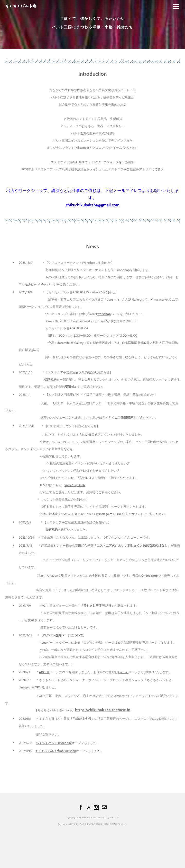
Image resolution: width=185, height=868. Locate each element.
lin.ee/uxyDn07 (75, 485)
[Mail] (104, 807)
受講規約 (50, 379)
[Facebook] (81, 807)
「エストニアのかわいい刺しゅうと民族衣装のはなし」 (132, 545)
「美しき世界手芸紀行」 (97, 606)
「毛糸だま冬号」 (82, 719)
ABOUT (44, 672)
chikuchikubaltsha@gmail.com (93, 205)
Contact (123, 672)
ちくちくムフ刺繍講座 (118, 418)
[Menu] (176, 6)
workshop (41, 284)
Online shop (150, 576)
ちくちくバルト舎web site (54, 743)
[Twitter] (89, 807)
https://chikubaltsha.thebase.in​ (103, 710)
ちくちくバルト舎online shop (56, 751)
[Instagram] (96, 807)
